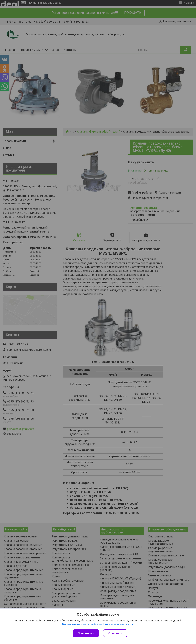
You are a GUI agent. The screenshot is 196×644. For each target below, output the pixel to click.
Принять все (86, 633)
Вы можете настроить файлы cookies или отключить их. (97, 624)
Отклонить (115, 633)
